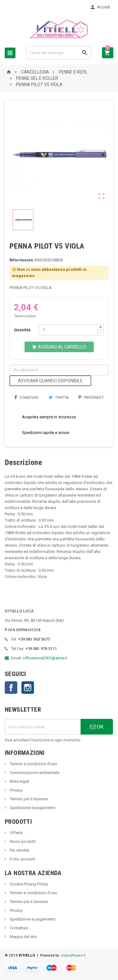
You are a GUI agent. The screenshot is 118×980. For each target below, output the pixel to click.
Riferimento (21, 260)
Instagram (28, 688)
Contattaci (19, 928)
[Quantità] (68, 330)
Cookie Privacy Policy (28, 884)
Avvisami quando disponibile (50, 381)
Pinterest (91, 397)
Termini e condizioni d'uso (33, 764)
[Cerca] (59, 53)
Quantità (22, 330)
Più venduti (19, 850)
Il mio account (22, 859)
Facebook (11, 688)
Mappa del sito (23, 937)
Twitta (59, 397)
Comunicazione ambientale (34, 773)
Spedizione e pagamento (32, 808)
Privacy (16, 790)
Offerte (16, 833)
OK (97, 727)
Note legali (19, 781)
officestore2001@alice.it (45, 658)
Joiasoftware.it (73, 955)
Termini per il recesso (28, 799)
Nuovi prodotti (22, 841)
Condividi (26, 397)
